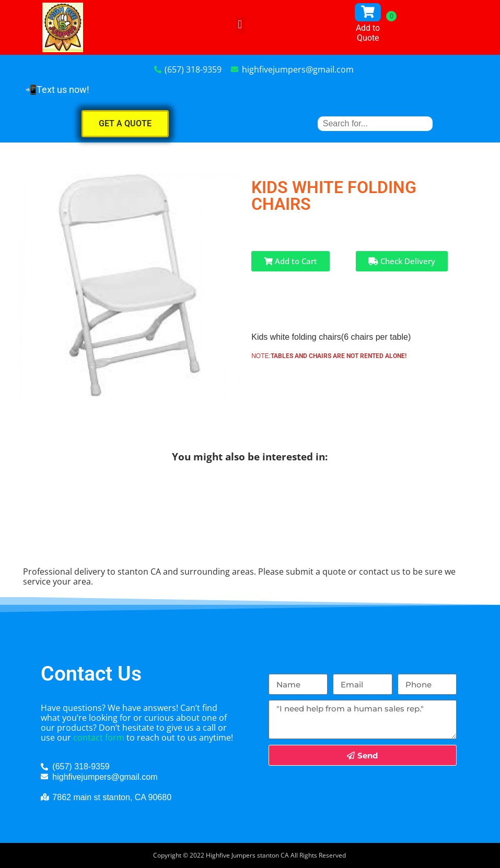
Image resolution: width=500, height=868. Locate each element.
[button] (240, 25)
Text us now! (63, 90)
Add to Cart (290, 261)
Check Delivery (402, 261)
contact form (99, 738)
